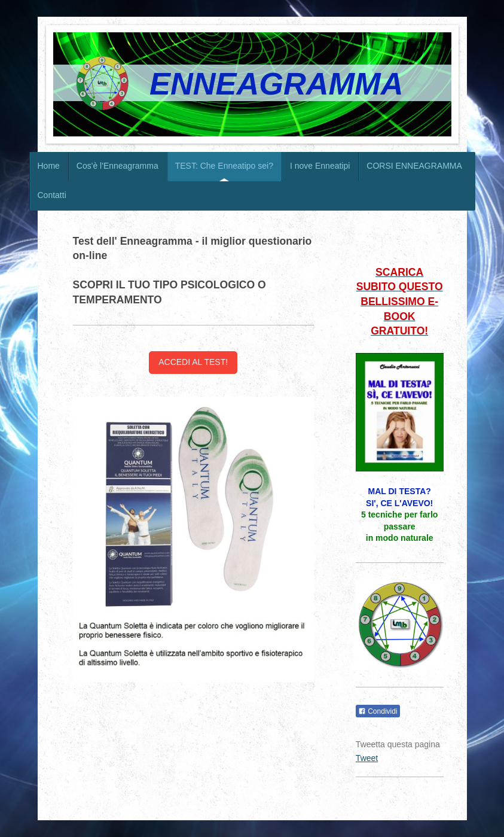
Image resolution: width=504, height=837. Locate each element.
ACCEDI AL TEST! (193, 362)
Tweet (367, 758)
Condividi (378, 711)
